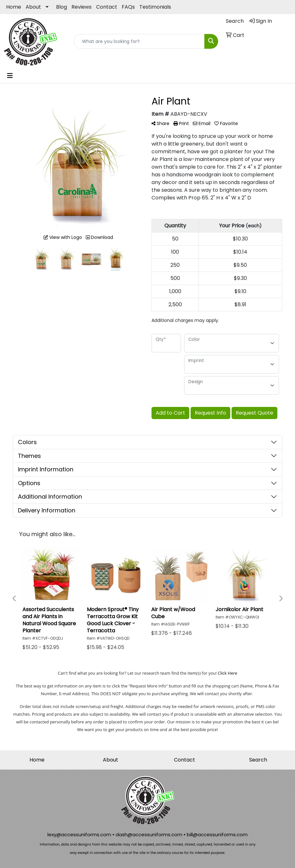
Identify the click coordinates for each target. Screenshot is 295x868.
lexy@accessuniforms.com (79, 834)
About (33, 7)
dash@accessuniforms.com (149, 834)
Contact (107, 7)
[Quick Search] (139, 41)
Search (258, 760)
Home (14, 7)
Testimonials (155, 7)
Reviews (82, 7)
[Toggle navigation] (10, 76)
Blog (61, 7)
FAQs (128, 7)
